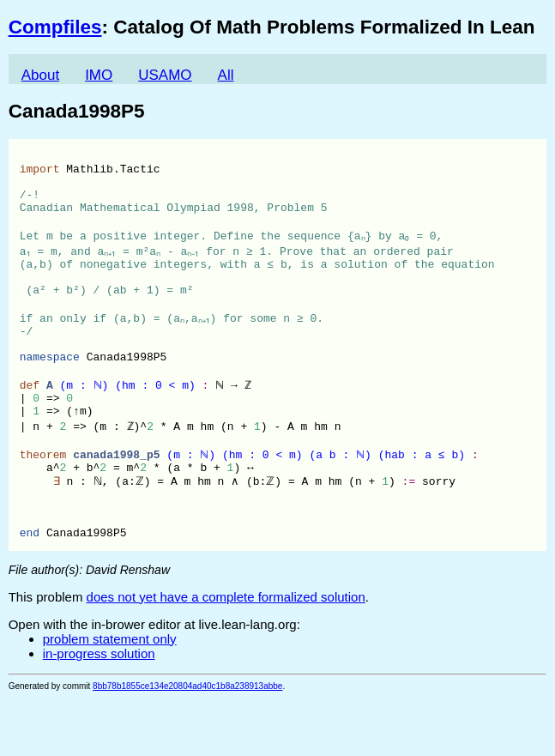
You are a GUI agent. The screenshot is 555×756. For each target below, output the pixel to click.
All (226, 75)
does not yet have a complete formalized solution (226, 655)
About (40, 75)
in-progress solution (99, 712)
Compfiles (55, 27)
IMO (99, 75)
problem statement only (110, 697)
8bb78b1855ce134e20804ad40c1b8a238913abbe (187, 744)
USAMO (165, 75)
